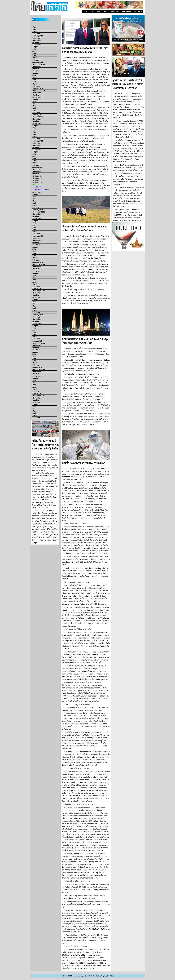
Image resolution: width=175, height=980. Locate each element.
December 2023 (39, 91)
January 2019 (38, 236)
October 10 (37, 182)
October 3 (37, 184)
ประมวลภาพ (138, 11)
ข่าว (93, 11)
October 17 (37, 180)
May (34, 27)
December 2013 (39, 369)
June (34, 51)
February (36, 34)
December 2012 (39, 396)
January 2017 (38, 288)
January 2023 (38, 115)
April (34, 29)
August (35, 47)
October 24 (37, 178)
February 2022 (38, 139)
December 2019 (39, 212)
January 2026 (38, 36)
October (36, 42)
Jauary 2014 (37, 367)
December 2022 (39, 117)
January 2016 (38, 315)
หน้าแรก (86, 11)
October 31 (37, 176)
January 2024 (38, 88)
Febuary (36, 208)
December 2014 (39, 343)
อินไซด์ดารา (115, 11)
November (37, 40)
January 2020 (38, 210)
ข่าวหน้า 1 (38, 187)
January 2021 (38, 167)
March (35, 31)
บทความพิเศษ (127, 11)
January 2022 (38, 141)
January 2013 (38, 394)
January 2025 (38, 62)
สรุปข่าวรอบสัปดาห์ (42, 190)
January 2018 (38, 262)
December (37, 38)
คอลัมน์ (106, 11)
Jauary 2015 (37, 341)
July (34, 49)
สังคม (99, 11)
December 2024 (39, 64)
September (37, 45)
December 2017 (39, 264)
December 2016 (39, 291)
